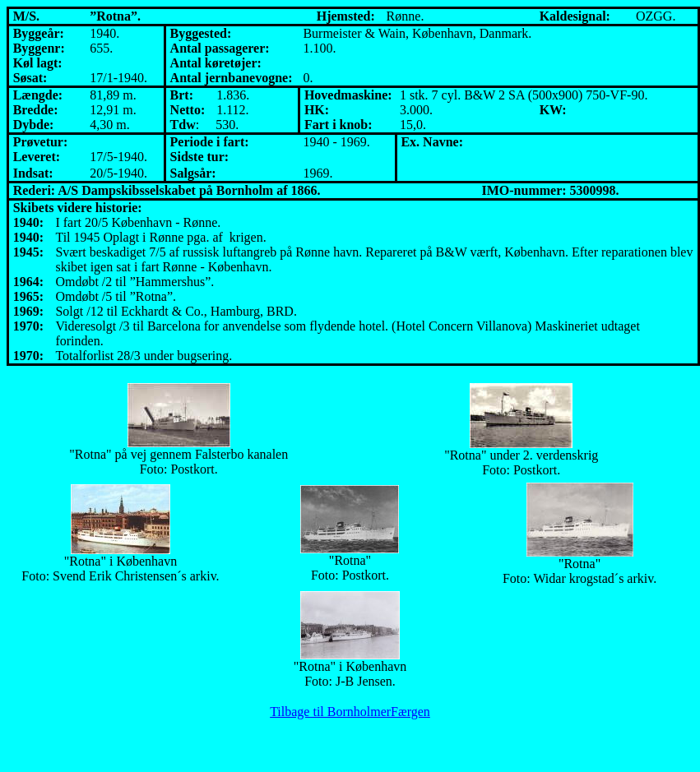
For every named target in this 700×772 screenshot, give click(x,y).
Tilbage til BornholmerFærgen (350, 712)
